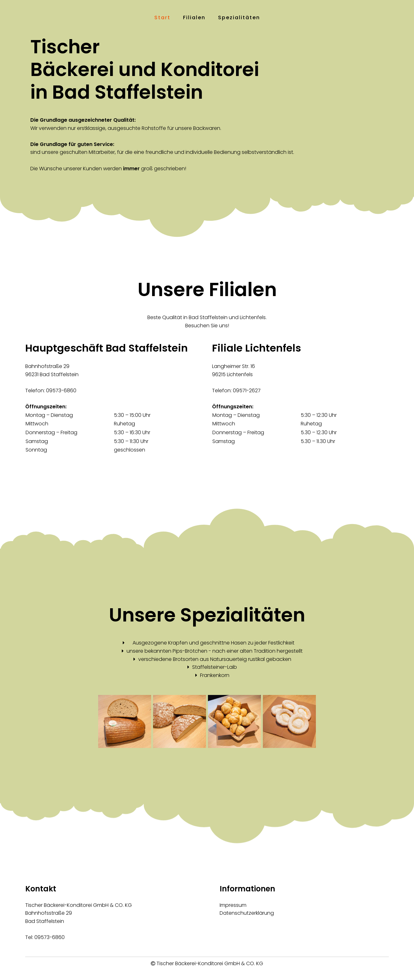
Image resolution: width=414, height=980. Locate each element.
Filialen (194, 17)
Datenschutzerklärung (247, 913)
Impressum (233, 905)
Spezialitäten (239, 17)
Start (162, 17)
